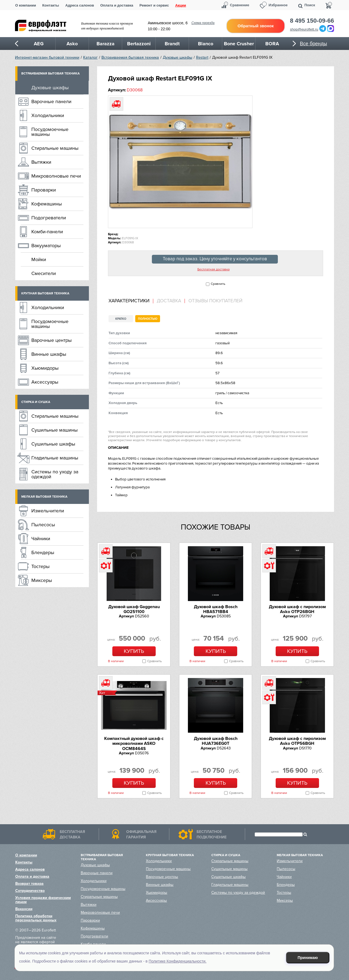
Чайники (41, 539)
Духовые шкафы (177, 57)
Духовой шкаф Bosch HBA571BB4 (216, 609)
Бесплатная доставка (213, 270)
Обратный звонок (255, 26)
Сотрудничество (30, 891)
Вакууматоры (46, 246)
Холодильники (48, 115)
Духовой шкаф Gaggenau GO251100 (134, 609)
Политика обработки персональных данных (36, 918)
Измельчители (48, 511)
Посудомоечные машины (50, 132)
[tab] (131, 301)
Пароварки (44, 190)
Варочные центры (52, 340)
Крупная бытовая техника (45, 293)
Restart (202, 57)
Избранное (278, 5)
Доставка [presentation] (169, 301)
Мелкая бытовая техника (44, 497)
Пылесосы (43, 525)
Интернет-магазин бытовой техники (47, 57)
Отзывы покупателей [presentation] (215, 301)
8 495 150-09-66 (312, 21)
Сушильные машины (55, 430)
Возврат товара (29, 884)
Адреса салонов (79, 5)
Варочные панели (51, 101)
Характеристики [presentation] (129, 301)
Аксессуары (45, 382)
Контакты (51, 5)
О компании (26, 5)
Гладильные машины (55, 458)
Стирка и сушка (36, 402)
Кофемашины (47, 204)
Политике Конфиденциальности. (177, 961)
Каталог (90, 57)
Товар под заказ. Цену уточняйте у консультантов (215, 259)
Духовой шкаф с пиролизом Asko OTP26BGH (297, 609)
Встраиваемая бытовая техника (130, 57)
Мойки (39, 259)
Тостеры (40, 566)
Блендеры (43, 552)
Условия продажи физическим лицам (43, 900)
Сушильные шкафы (53, 444)
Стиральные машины (55, 148)
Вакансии (24, 909)
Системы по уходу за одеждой (55, 474)
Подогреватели (49, 218)
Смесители (44, 273)
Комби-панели (47, 232)
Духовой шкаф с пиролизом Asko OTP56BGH (297, 741)
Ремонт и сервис (154, 5)
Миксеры (42, 580)
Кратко (121, 319)
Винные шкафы (49, 354)
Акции (180, 5)
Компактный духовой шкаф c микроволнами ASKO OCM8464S (134, 744)
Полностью (148, 319)
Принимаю (308, 958)
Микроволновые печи (56, 176)
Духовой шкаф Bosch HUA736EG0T (216, 741)
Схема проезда (203, 23)
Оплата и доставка (117, 5)
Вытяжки (41, 162)
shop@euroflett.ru (304, 29)
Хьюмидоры (45, 368)
